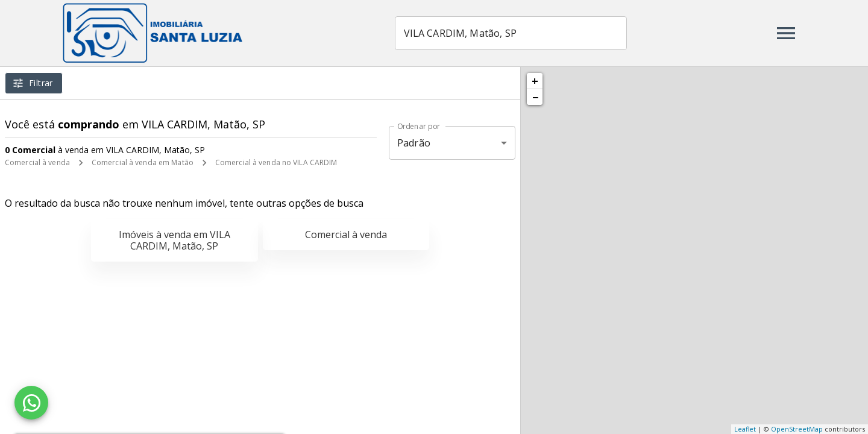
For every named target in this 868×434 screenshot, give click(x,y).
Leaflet (745, 429)
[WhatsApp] (31, 403)
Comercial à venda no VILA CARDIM (276, 162)
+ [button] (535, 81)
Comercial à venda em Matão (143, 162)
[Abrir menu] (786, 33)
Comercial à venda (37, 162)
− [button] (535, 97)
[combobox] (511, 33)
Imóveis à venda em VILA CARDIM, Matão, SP (175, 240)
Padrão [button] (414, 143)
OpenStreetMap (797, 429)
